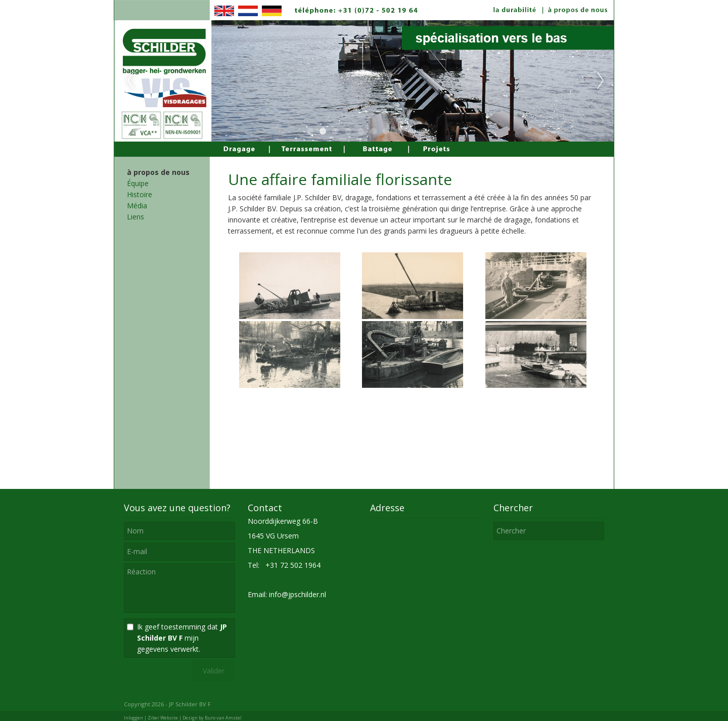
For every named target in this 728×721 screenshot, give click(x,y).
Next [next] (601, 81)
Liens (135, 217)
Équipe (138, 183)
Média (137, 206)
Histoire (140, 194)
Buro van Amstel (223, 718)
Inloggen (133, 718)
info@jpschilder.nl (298, 594)
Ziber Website (163, 718)
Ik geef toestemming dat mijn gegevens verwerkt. (182, 638)
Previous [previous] (130, 81)
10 (424, 131)
